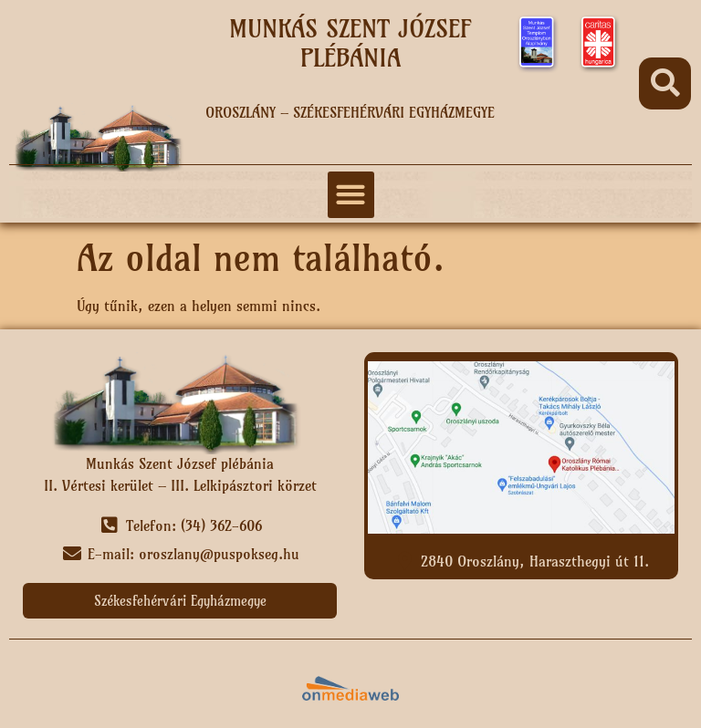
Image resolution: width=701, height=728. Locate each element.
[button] (665, 83)
